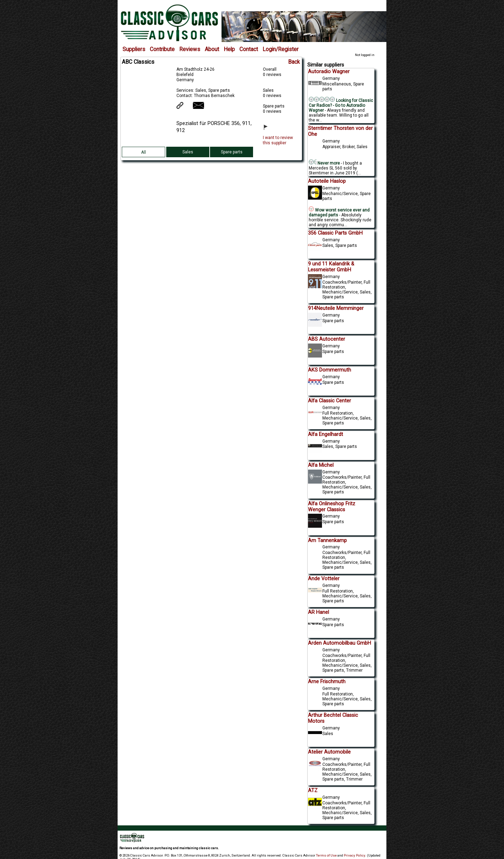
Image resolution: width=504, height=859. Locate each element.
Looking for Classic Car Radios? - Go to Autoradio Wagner (341, 105)
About (212, 49)
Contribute (162, 49)
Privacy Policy (354, 855)
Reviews (190, 49)
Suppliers (134, 49)
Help (229, 49)
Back (294, 62)
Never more (324, 163)
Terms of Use (326, 855)
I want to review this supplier (278, 140)
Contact (249, 49)
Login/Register (281, 49)
